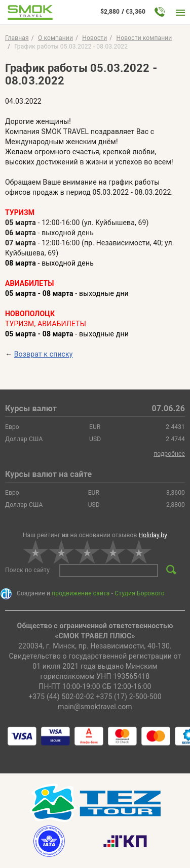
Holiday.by (153, 535)
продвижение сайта (81, 593)
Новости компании (144, 38)
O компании (55, 38)
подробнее (169, 454)
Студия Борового (139, 593)
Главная (17, 38)
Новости (94, 38)
